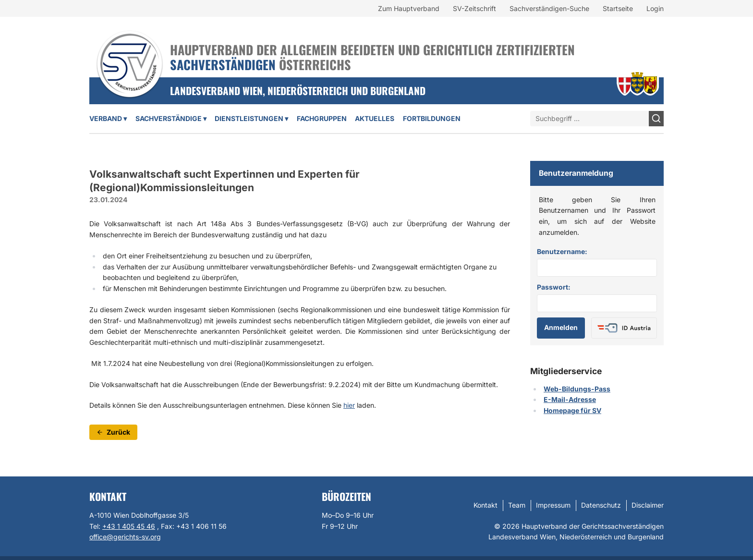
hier (349, 405)
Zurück (113, 432)
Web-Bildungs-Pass (577, 389)
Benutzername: (562, 251)
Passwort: (554, 287)
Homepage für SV (572, 410)
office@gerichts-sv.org (125, 537)
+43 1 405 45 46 (129, 526)
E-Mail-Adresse (570, 399)
